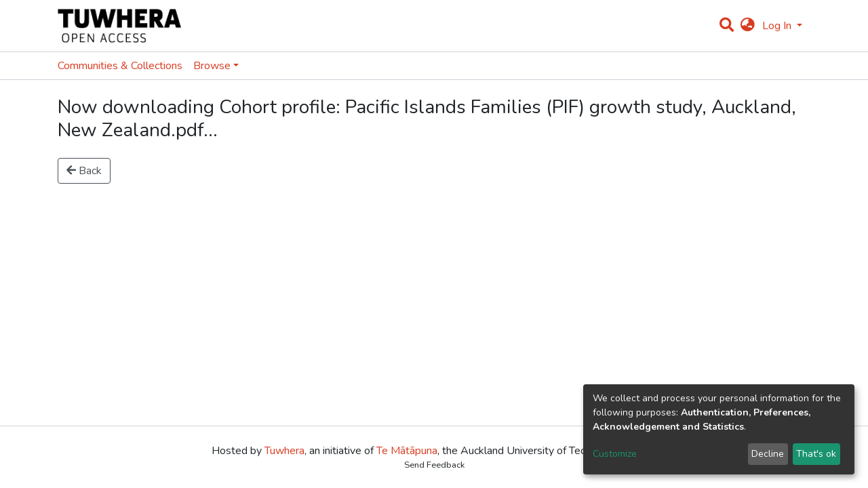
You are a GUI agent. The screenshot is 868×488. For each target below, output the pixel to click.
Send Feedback (434, 465)
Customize (615, 454)
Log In (778, 26)
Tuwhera (284, 451)
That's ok (816, 454)
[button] (748, 26)
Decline (768, 454)
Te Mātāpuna (407, 451)
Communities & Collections (120, 66)
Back (84, 171)
